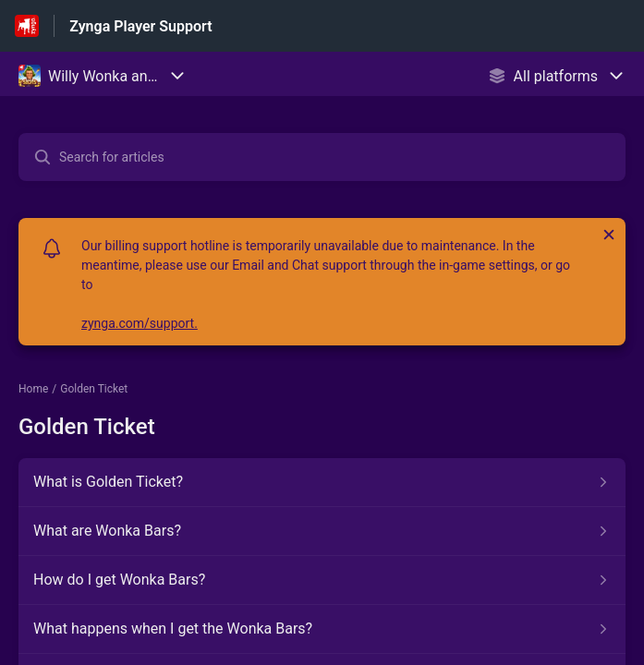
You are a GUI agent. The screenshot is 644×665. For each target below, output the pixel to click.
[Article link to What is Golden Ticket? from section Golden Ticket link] (322, 482)
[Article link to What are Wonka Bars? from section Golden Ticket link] (322, 531)
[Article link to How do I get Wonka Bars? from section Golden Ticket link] (322, 580)
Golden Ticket (94, 389)
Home (33, 389)
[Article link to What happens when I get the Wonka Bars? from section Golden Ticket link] (322, 629)
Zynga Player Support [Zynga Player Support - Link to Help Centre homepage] (140, 26)
